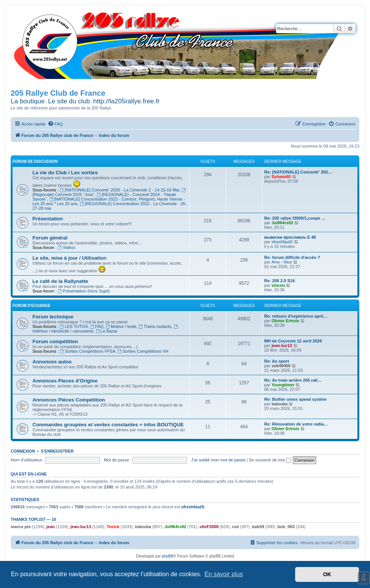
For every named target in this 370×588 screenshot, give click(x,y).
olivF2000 (209, 527)
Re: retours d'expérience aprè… (296, 316)
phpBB (168, 556)
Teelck (113, 527)
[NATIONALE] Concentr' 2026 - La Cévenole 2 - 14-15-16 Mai (120, 190)
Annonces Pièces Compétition (69, 400)
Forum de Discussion (35, 161)
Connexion (23, 451)
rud (236, 527)
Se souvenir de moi (270, 460)
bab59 (258, 527)
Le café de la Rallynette (60, 281)
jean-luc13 (282, 345)
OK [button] (327, 574)
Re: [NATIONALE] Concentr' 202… (298, 172)
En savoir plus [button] (224, 574)
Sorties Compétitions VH (143, 351)
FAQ (97, 326)
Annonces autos (52, 362)
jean (51, 527)
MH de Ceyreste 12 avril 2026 (293, 341)
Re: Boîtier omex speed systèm (295, 399)
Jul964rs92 (282, 223)
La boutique (28, 101)
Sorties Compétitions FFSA (88, 351)
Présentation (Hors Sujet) (84, 291)
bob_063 (286, 527)
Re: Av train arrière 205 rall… (293, 380)
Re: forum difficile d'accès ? (292, 257)
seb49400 (281, 366)
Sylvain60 (281, 177)
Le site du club (69, 101)
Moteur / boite (121, 326)
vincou (278, 285)
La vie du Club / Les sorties (65, 173)
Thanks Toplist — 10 (33, 519)
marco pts (21, 527)
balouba (280, 404)
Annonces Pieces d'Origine (65, 381)
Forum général (50, 238)
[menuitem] (55, 124)
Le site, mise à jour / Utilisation (69, 258)
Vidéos (66, 247)
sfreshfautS (282, 242)
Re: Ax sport (277, 361)
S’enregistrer (57, 451)
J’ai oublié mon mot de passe (218, 460)
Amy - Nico (282, 262)
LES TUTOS (74, 326)
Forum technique (53, 317)
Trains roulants (155, 326)
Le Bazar (107, 331)
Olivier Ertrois (285, 321)
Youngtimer (283, 385)
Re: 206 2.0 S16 (280, 281)
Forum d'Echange (32, 306)
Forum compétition (55, 341)
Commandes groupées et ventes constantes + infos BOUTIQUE (108, 425)
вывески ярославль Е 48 (290, 237)
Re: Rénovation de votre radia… (296, 424)
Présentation (48, 219)
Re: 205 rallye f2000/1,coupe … (295, 218)
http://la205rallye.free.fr (126, 101)
